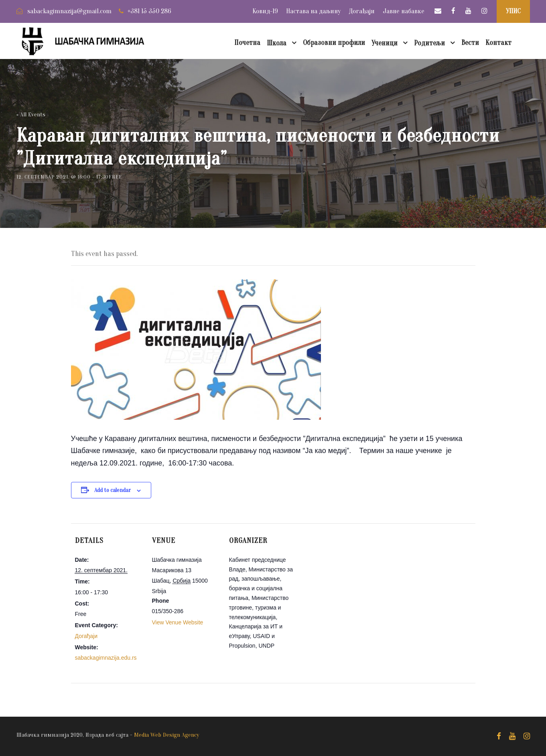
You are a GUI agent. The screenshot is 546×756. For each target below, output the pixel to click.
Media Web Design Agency (167, 735)
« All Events (31, 115)
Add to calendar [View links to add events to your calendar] (113, 490)
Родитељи (429, 43)
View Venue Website (178, 622)
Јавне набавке (404, 11)
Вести (470, 43)
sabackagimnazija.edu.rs (106, 658)
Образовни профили (334, 43)
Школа (277, 43)
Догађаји (362, 11)
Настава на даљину (313, 11)
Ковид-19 (265, 11)
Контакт (498, 43)
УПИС (513, 11)
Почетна (247, 43)
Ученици (385, 43)
